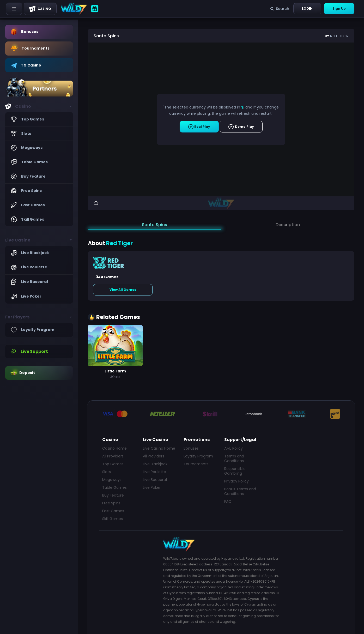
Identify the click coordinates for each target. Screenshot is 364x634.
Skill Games (113, 519)
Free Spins (111, 503)
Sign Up (339, 8)
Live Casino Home (159, 448)
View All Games (123, 290)
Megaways (112, 480)
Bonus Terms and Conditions (240, 491)
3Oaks (115, 377)
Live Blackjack (155, 464)
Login (307, 8)
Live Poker (152, 487)
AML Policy (233, 448)
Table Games (114, 487)
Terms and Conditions (234, 458)
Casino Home (114, 448)
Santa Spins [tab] (154, 225)
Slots (107, 472)
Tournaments (196, 464)
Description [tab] (288, 225)
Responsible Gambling (235, 471)
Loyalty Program (198, 456)
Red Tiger (337, 36)
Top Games (113, 464)
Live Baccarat (155, 480)
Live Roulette (154, 472)
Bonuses (191, 448)
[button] (39, 107)
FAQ (228, 502)
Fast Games (113, 511)
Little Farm (115, 371)
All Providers (113, 456)
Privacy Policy (236, 481)
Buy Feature (113, 495)
